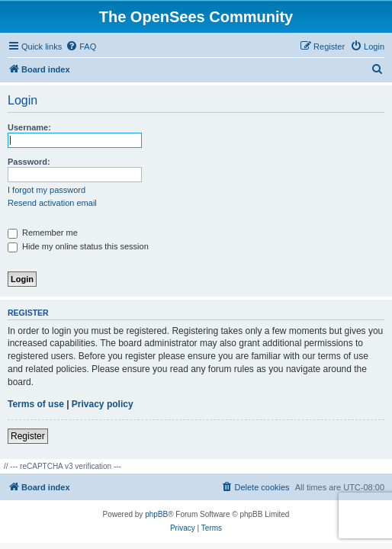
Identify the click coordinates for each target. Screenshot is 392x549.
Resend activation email (52, 203)
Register (28, 436)
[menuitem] (81, 47)
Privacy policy (103, 404)
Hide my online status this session (78, 246)
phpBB (156, 514)
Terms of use (36, 404)
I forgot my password (47, 190)
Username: (29, 127)
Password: (29, 162)
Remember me (43, 233)
